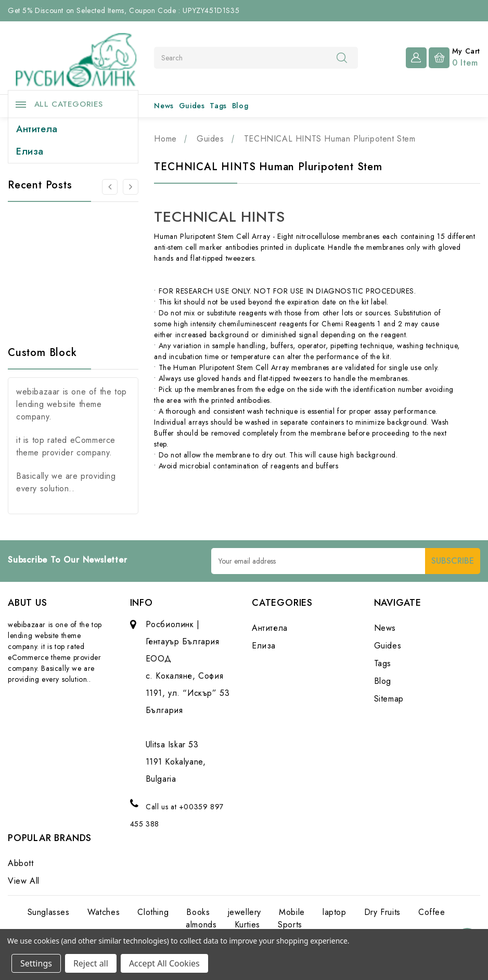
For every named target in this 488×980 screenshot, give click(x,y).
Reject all (91, 963)
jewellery (245, 912)
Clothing (153, 912)
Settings (36, 963)
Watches (104, 912)
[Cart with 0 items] (454, 57)
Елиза (30, 151)
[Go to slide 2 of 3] (131, 187)
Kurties (247, 925)
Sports (290, 925)
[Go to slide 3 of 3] (110, 187)
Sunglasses (49, 912)
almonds (201, 925)
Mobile (292, 912)
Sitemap (389, 699)
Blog (240, 106)
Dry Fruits (382, 912)
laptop (335, 912)
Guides (192, 106)
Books (198, 912)
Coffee (432, 912)
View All (24, 881)
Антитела (37, 129)
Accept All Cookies (164, 963)
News (164, 106)
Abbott (21, 863)
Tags (218, 106)
